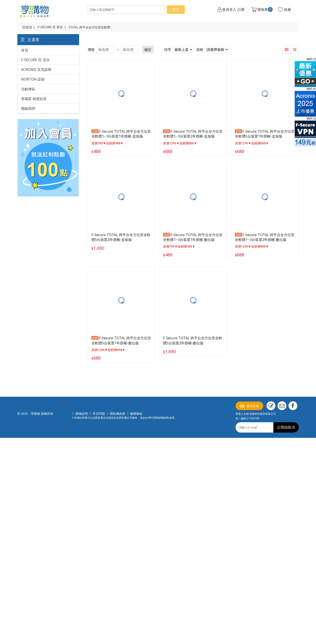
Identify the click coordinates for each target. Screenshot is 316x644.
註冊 (241, 9)
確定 (148, 50)
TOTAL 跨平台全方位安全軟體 (89, 27)
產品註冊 (253, 406)
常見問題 (99, 414)
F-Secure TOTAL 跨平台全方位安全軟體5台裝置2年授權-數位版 (193, 340)
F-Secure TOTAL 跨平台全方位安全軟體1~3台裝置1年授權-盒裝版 (121, 134)
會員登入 (229, 9)
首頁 (29, 27)
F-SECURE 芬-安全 (50, 27)
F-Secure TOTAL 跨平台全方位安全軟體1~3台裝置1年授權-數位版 (193, 237)
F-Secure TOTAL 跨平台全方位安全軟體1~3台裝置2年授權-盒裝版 (193, 134)
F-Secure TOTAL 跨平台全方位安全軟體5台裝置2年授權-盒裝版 (121, 237)
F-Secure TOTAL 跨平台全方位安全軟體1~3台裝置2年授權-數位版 (265, 237)
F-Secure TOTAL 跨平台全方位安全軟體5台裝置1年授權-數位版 (121, 340)
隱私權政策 (118, 414)
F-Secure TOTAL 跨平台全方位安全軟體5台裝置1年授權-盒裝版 (265, 134)
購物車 (265, 9)
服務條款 (136, 414)
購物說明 (82, 414)
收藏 (287, 9)
